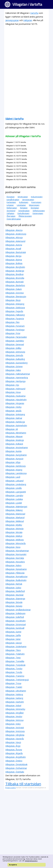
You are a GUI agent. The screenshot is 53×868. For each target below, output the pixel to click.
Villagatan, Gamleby (15, 341)
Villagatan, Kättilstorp (16, 466)
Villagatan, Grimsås (14, 355)
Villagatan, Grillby (13, 348)
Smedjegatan (24, 211)
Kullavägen (24, 202)
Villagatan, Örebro (14, 761)
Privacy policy (11, 788)
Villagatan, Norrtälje (15, 558)
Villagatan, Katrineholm (16, 425)
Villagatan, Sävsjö (14, 643)
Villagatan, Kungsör (14, 459)
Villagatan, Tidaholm (15, 654)
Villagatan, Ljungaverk (16, 492)
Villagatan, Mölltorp (15, 540)
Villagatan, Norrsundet (16, 554)
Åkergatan (11, 216)
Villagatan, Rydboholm (16, 580)
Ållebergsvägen (25, 216)
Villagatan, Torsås (14, 672)
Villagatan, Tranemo (15, 676)
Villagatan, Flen (12, 322)
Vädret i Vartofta (14, 119)
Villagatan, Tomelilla (15, 661)
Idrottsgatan (23, 197)
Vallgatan (28, 20)
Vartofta (34, 13)
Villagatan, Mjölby (14, 525)
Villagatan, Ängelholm (16, 757)
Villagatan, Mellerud (15, 521)
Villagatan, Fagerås (14, 311)
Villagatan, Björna (14, 260)
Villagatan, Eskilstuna (15, 308)
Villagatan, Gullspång (15, 359)
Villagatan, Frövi (13, 333)
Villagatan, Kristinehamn (17, 448)
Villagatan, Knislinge (15, 440)
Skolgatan (35, 208)
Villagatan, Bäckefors (15, 285)
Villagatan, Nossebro (15, 562)
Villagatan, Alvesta (14, 230)
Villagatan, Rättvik (14, 584)
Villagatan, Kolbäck (14, 444)
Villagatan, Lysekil (14, 503)
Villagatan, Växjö (13, 742)
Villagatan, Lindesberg (16, 484)
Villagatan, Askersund (15, 241)
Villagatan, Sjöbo (13, 588)
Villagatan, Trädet (14, 687)
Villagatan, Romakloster (16, 577)
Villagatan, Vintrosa (14, 720)
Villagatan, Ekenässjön (16, 296)
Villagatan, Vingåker (15, 713)
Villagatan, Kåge (13, 462)
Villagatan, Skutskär (14, 595)
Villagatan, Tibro (13, 650)
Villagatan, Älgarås (14, 753)
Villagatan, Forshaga (15, 330)
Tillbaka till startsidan (23, 784)
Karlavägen (11, 202)
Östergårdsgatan (14, 219)
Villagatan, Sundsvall (15, 628)
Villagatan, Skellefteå (15, 591)
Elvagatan (11, 197)
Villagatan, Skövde (14, 602)
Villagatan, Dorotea (14, 293)
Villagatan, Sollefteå (15, 617)
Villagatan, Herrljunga (15, 381)
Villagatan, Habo (13, 370)
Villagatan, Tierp (13, 658)
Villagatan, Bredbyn (14, 274)
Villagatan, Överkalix (15, 772)
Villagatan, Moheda (14, 529)
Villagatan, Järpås (13, 411)
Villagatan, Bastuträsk (16, 252)
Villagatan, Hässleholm (16, 400)
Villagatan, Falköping (15, 315)
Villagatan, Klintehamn (16, 433)
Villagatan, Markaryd (15, 517)
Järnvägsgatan (12, 20)
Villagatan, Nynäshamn (16, 569)
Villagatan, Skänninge (15, 599)
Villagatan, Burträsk (14, 282)
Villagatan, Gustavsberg (16, 363)
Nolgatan (24, 208)
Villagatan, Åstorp (14, 750)
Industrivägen (37, 197)
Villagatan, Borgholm (15, 267)
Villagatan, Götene (14, 366)
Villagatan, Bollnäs (14, 263)
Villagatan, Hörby (13, 407)
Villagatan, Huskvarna (15, 396)
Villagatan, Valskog (14, 694)
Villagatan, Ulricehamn (16, 691)
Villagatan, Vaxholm (15, 702)
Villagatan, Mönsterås (16, 543)
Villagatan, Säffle (13, 635)
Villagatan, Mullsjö (14, 536)
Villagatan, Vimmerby (15, 709)
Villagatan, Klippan (14, 436)
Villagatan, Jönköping (15, 414)
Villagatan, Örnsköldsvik (16, 764)
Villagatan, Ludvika (14, 499)
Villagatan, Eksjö (13, 300)
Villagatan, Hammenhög (17, 378)
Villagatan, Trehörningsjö (17, 680)
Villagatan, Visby (13, 724)
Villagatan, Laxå (13, 477)
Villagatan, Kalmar (14, 418)
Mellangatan (12, 208)
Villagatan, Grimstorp (15, 352)
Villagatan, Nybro (13, 565)
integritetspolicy (31, 861)
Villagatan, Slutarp (14, 606)
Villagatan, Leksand (14, 481)
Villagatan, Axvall (13, 249)
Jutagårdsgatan (13, 200)
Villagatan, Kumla (13, 451)
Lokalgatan (21, 205)
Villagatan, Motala (14, 532)
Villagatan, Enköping (15, 304)
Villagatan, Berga (13, 256)
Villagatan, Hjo (12, 385)
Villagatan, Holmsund (15, 389)
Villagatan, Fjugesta (15, 319)
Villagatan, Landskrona (16, 473)
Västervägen (38, 213)
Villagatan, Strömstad (16, 624)
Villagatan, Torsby (14, 669)
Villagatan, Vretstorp (15, 731)
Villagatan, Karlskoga (15, 422)
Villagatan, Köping (14, 470)
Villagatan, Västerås (15, 739)
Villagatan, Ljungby (14, 495)
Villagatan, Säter (13, 639)
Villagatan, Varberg (14, 698)
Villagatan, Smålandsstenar (18, 610)
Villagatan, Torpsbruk (15, 665)
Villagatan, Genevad (15, 344)
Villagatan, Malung (14, 510)
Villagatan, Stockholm (15, 621)
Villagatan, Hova (13, 392)
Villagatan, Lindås (14, 488)
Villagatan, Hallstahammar (18, 374)
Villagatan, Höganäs (15, 403)
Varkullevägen (23, 213)
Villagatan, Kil (12, 429)
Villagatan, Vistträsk (15, 728)
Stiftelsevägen (39, 211)
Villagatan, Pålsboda (15, 573)
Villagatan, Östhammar (16, 768)
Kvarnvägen (36, 202)
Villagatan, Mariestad (15, 514)
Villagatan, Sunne (13, 632)
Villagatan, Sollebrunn (15, 613)
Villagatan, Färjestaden (16, 337)
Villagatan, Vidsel (13, 706)
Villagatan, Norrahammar (17, 551)
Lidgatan (10, 205)
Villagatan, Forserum (15, 326)
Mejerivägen (34, 205)
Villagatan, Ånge (13, 746)
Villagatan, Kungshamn (16, 455)
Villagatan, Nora (13, 547)
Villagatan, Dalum (14, 289)
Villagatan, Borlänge (15, 271)
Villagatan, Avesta (14, 245)
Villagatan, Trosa (13, 683)
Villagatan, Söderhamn (16, 646)
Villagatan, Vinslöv (14, 716)
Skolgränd (11, 211)
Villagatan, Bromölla (15, 278)
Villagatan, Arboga (14, 237)
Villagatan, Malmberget (16, 507)
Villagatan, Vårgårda (15, 735)
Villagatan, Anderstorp (16, 234)
